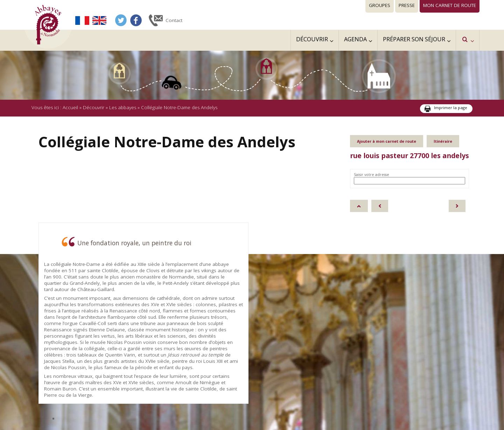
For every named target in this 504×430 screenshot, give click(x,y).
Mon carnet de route (450, 5)
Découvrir (94, 107)
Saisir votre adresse (372, 174)
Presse (407, 5)
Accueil (70, 107)
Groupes (380, 5)
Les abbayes (123, 107)
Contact (174, 20)
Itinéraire (443, 141)
